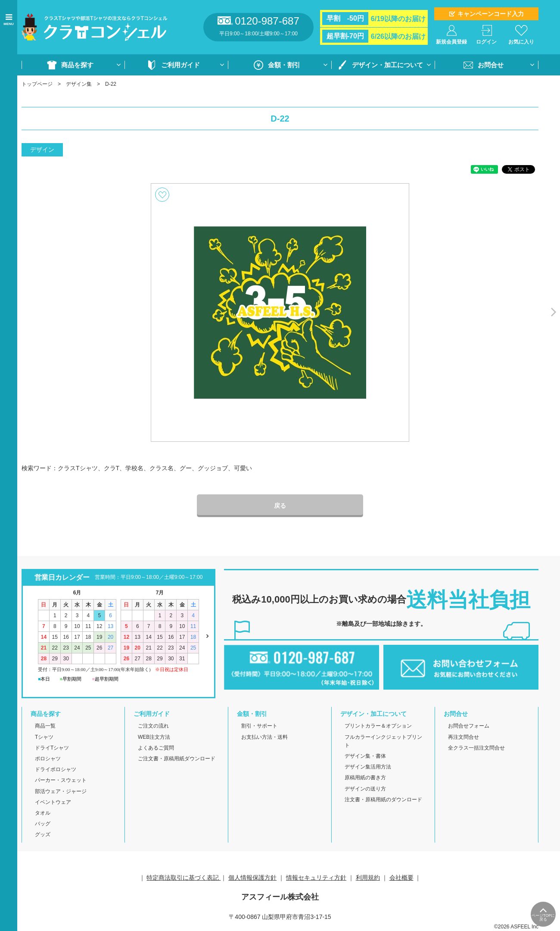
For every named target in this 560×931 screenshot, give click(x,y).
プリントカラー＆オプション (378, 726)
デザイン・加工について (387, 65)
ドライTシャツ (52, 748)
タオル (43, 813)
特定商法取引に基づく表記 (184, 878)
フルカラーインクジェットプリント (383, 741)
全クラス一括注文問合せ (476, 748)
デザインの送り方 (365, 789)
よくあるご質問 (156, 748)
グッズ (43, 834)
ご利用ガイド (180, 65)
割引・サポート (259, 726)
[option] (280, 312)
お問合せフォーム (469, 726)
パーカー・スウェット (61, 780)
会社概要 (401, 878)
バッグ (43, 824)
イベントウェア (53, 802)
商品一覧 (45, 726)
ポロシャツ (48, 759)
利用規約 (368, 878)
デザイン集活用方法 (368, 767)
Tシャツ (44, 737)
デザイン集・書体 (365, 756)
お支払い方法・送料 (264, 737)
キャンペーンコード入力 (491, 14)
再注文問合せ (464, 737)
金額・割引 (284, 65)
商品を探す (77, 65)
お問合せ (491, 65)
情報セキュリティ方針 (316, 878)
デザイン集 (79, 84)
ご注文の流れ (153, 726)
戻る (280, 506)
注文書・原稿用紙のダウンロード (383, 800)
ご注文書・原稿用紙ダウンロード (177, 759)
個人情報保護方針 (252, 878)
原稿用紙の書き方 (365, 778)
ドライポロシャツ (56, 769)
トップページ (37, 84)
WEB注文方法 (154, 737)
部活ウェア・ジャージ (61, 791)
